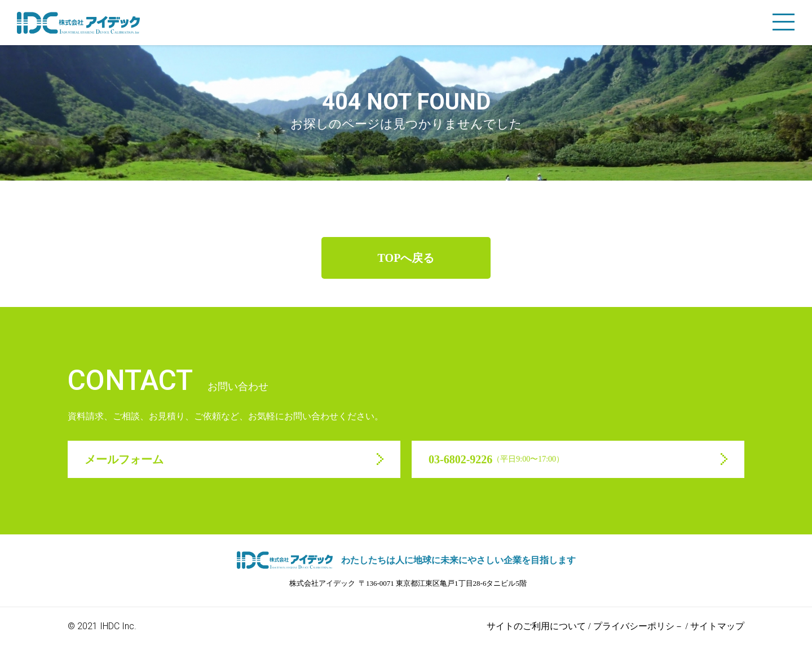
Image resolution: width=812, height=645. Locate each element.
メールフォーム (124, 459)
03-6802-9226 (496, 459)
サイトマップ (717, 626)
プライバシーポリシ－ (638, 626)
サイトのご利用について (536, 626)
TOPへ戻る (406, 258)
